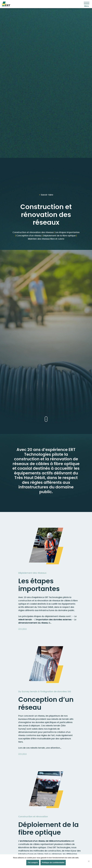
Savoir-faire (46, 195)
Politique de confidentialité (53, 863)
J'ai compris (33, 863)
